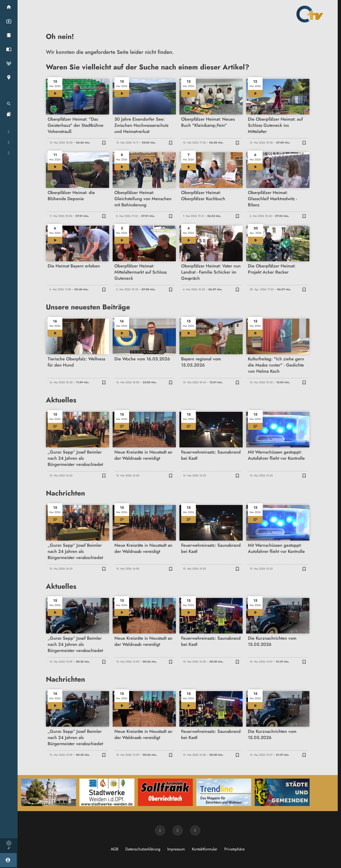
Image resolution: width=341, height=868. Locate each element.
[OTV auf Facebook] (178, 830)
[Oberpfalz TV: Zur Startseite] (310, 14)
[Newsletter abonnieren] (160, 830)
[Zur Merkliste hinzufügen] (104, 143)
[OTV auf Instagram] (195, 830)
